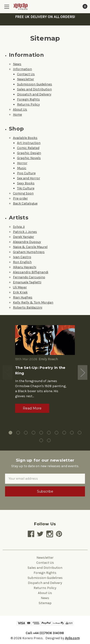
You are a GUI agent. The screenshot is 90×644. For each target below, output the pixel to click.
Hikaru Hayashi (25, 267)
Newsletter (26, 79)
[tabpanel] (45, 371)
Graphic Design (29, 153)
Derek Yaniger (24, 237)
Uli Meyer (20, 287)
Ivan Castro (22, 257)
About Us (20, 109)
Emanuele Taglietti (27, 282)
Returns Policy (28, 104)
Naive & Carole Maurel (30, 247)
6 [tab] (49, 433)
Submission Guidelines (35, 84)
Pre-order (20, 198)
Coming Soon (23, 193)
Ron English (22, 262)
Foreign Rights (28, 99)
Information (22, 69)
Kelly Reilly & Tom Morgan (33, 302)
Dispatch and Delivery (34, 94)
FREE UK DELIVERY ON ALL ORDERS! (45, 17)
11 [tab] (41, 440)
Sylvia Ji (19, 227)
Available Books (25, 138)
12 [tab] (49, 440)
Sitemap (45, 603)
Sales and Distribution (34, 89)
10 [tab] (80, 433)
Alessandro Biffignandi (31, 272)
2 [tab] (18, 433)
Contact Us (26, 74)
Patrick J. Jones (25, 232)
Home (17, 115)
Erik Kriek (20, 292)
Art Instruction (29, 143)
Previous (7, 373)
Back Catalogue (25, 203)
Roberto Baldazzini (28, 307)
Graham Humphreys (29, 252)
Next (83, 373)
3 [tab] (26, 433)
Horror (22, 163)
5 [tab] (41, 433)
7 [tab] (57, 433)
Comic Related (28, 148)
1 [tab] (10, 433)
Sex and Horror (29, 178)
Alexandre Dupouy (27, 242)
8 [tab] (64, 433)
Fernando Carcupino (29, 277)
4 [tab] (33, 433)
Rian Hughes (23, 297)
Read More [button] (32, 408)
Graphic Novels (29, 158)
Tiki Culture (26, 188)
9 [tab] (72, 433)
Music (22, 168)
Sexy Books (26, 183)
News (17, 64)
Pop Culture (26, 173)
